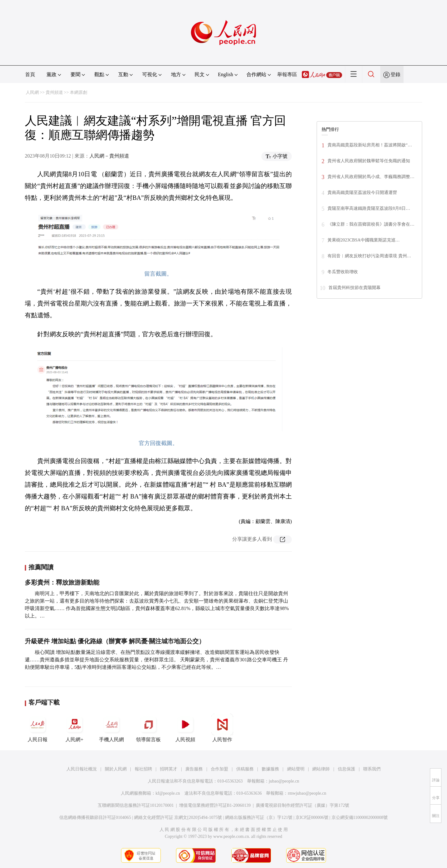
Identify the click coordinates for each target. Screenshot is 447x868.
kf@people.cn (168, 793)
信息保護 (346, 769)
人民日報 (38, 728)
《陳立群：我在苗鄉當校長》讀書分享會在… (371, 224)
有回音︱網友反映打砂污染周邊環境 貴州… (369, 256)
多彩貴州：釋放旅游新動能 (62, 582)
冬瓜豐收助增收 (343, 272)
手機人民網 (111, 728)
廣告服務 (194, 769)
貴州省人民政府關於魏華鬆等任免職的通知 (369, 161)
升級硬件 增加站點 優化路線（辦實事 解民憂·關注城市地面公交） (115, 641)
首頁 (30, 74)
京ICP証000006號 (312, 817)
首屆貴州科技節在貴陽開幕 (354, 288)
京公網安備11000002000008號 (360, 817)
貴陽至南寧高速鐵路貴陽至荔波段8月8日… (369, 208)
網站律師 (321, 769)
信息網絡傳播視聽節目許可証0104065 (95, 817)
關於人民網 (116, 769)
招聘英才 (169, 769)
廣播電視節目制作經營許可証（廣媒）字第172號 (303, 805)
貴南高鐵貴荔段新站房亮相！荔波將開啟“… (370, 145)
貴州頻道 (54, 92)
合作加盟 (219, 769)
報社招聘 (143, 769)
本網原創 (79, 92)
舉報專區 (287, 74)
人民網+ (74, 728)
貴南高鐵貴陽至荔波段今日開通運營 (362, 193)
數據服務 (270, 769)
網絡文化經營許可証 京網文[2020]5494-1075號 (178, 817)
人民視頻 (185, 728)
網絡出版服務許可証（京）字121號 (259, 817)
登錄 (395, 74)
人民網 (32, 92)
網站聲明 (296, 769)
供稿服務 (245, 769)
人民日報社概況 (82, 769)
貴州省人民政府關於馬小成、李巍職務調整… (371, 177)
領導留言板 (148, 728)
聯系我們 (372, 769)
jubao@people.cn (284, 781)
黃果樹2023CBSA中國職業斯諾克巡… (364, 240)
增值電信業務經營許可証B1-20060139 (215, 805)
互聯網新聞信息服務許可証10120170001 (136, 805)
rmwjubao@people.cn (307, 793)
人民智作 (222, 728)
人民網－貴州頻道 (109, 156)
